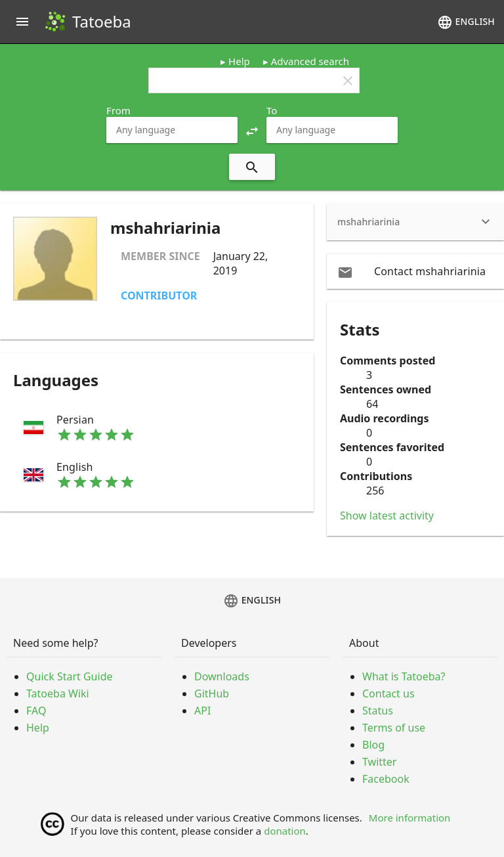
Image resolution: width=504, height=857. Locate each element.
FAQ (36, 711)
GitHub (212, 693)
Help (239, 61)
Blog (373, 745)
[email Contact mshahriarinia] (415, 271)
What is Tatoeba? (404, 676)
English (466, 22)
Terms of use (394, 728)
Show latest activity (387, 516)
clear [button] (348, 81)
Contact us (388, 693)
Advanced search (310, 61)
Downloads (222, 676)
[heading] (415, 222)
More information (410, 818)
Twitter (379, 762)
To (272, 110)
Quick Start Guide (70, 676)
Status (378, 711)
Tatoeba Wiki (58, 693)
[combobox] (172, 130)
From (118, 110)
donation (285, 831)
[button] (252, 130)
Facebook (386, 779)
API (202, 711)
